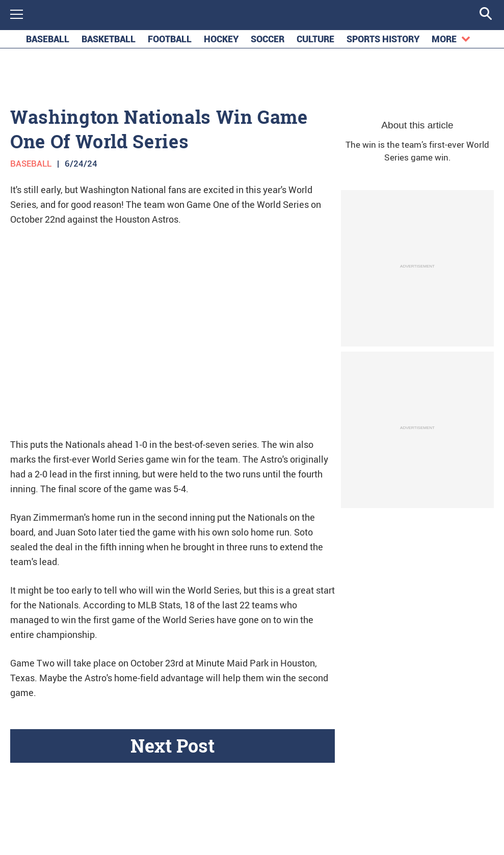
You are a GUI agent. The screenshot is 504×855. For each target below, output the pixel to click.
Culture (315, 42)
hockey (221, 42)
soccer (268, 42)
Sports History (383, 42)
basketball (109, 42)
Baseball (31, 167)
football (170, 42)
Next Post (173, 749)
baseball (48, 42)
